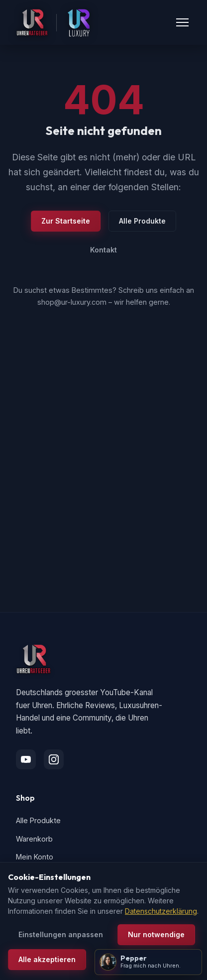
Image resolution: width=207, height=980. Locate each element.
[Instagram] (54, 759)
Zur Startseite (66, 221)
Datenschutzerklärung (161, 911)
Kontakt (103, 250)
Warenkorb (34, 839)
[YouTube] (26, 759)
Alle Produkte (142, 221)
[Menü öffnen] (182, 22)
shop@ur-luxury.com (72, 302)
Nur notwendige (156, 934)
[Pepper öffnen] (148, 962)
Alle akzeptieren (47, 959)
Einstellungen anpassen (61, 934)
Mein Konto (35, 857)
